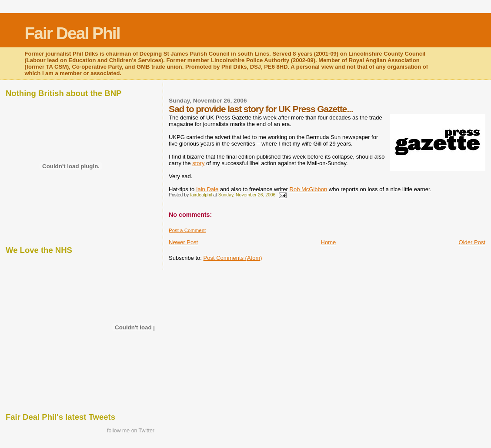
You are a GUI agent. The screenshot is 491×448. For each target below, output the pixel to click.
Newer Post (183, 242)
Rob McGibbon (309, 189)
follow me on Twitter (131, 431)
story (198, 163)
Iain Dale (207, 189)
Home (329, 242)
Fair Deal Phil (72, 33)
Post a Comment (187, 230)
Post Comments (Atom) (233, 258)
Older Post (472, 242)
